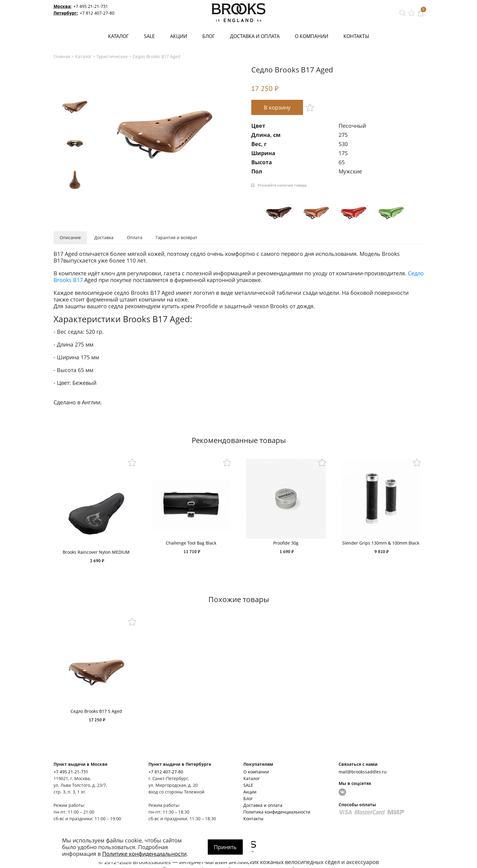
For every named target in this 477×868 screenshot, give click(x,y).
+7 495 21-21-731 (91, 6)
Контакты (356, 36)
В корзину (277, 107)
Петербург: (66, 13)
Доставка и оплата (255, 36)
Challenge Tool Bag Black (191, 543)
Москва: (63, 6)
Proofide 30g (286, 543)
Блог (209, 36)
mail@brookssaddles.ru (363, 772)
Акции (179, 36)
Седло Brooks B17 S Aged (96, 711)
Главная (62, 56)
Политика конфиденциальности (277, 812)
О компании (312, 36)
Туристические (112, 56)
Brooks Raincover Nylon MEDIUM (96, 552)
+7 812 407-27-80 (97, 13)
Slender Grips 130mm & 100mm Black (381, 543)
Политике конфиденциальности (144, 854)
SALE (149, 36)
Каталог (118, 36)
